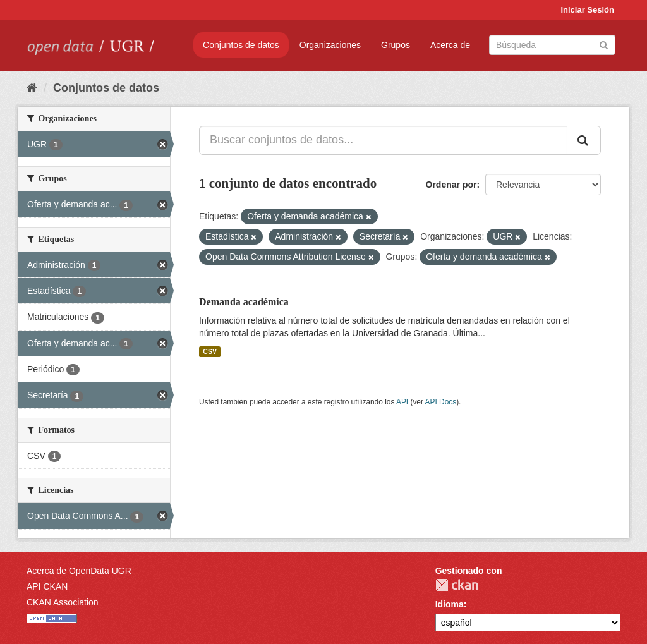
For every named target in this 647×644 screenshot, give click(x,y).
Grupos (396, 45)
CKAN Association (63, 602)
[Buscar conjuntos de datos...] (383, 140)
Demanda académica (244, 302)
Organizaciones (330, 45)
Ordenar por (451, 185)
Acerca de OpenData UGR (79, 571)
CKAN (457, 585)
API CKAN (47, 586)
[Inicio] (32, 88)
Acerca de (450, 45)
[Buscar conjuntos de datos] (552, 45)
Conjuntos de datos (241, 45)
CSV (210, 351)
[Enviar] (604, 44)
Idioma (450, 604)
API (402, 402)
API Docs (441, 402)
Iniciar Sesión (587, 10)
